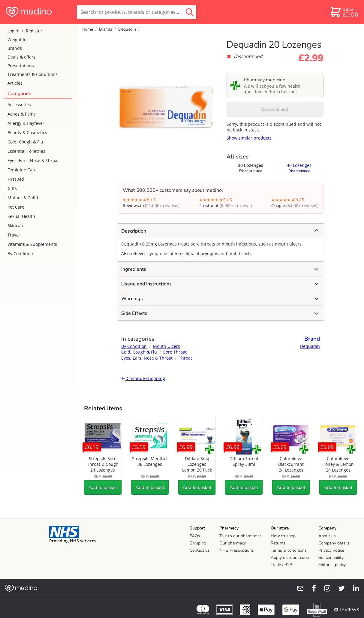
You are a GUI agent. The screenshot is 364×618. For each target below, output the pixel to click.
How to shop (283, 536)
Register (34, 31)
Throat (185, 358)
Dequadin (127, 29)
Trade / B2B (281, 565)
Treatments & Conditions (33, 74)
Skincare (16, 226)
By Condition (20, 253)
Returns (278, 543)
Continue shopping (143, 378)
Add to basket (103, 487)
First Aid (16, 179)
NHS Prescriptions (237, 550)
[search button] (190, 12)
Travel (14, 235)
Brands (15, 48)
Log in (14, 31)
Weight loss (19, 39)
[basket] (344, 12)
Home (87, 29)
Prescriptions (21, 66)
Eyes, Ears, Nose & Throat (33, 160)
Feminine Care (22, 170)
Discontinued (275, 109)
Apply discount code (290, 558)
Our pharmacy (233, 543)
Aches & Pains (22, 114)
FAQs (195, 536)
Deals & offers (21, 57)
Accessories (19, 105)
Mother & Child (23, 198)
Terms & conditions (289, 550)
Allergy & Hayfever (26, 123)
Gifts (12, 188)
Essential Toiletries (26, 151)
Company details (334, 543)
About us (327, 536)
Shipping (198, 543)
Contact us (200, 550)
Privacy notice (331, 550)
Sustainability (331, 558)
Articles (15, 83)
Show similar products (249, 138)
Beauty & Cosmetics (27, 133)
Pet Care (16, 207)
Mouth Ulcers (167, 346)
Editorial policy (332, 565)
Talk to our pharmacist (240, 536)
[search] (137, 12)
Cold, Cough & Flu (25, 142)
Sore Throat (175, 352)
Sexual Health (21, 216)
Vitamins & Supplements (32, 244)
